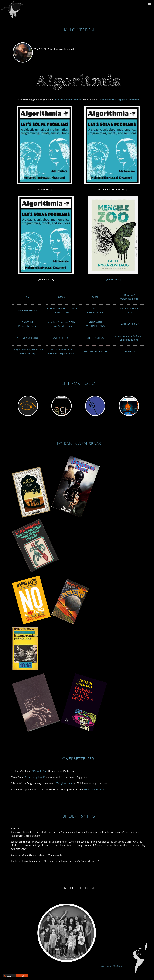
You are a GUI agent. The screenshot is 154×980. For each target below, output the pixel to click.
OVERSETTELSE (62, 338)
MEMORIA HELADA (94, 790)
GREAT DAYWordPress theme (129, 297)
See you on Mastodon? (112, 966)
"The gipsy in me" (64, 783)
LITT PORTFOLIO (78, 384)
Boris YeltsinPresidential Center (28, 324)
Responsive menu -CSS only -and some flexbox (129, 338)
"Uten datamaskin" (108, 100)
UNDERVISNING (95, 338)
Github (61, 297)
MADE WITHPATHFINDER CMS (95, 324)
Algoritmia (134, 100)
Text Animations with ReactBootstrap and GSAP (61, 352)
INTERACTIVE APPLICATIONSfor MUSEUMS (62, 311)
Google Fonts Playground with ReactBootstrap (28, 352)
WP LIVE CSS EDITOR (28, 338)
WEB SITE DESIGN (28, 311)
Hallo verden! (78, 30)
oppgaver (123, 100)
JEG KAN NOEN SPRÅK (78, 444)
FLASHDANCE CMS (129, 324)
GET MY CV (129, 352)
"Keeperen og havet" (34, 777)
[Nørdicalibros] (113, 280)
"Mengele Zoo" (40, 771)
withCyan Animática (95, 311)
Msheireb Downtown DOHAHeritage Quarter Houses (61, 324)
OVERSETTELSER (78, 759)
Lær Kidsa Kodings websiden (68, 100)
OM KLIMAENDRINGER (95, 352)
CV (28, 297)
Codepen (95, 297)
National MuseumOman (129, 311)
